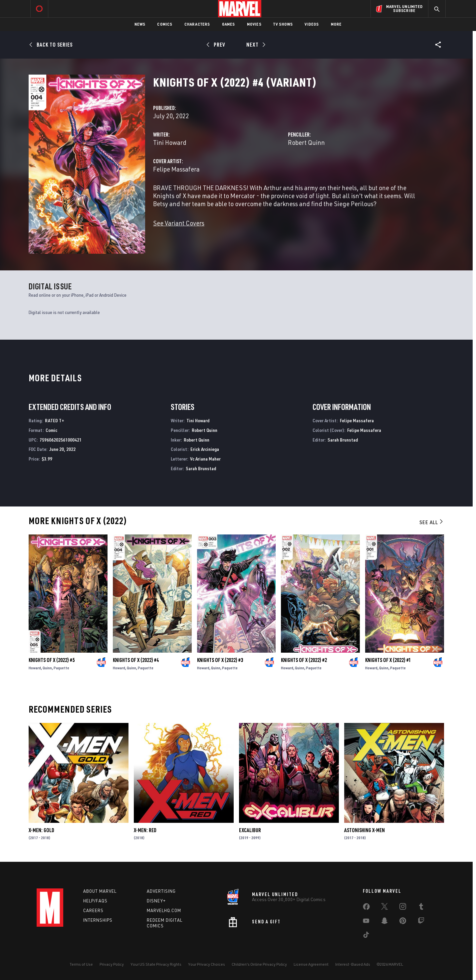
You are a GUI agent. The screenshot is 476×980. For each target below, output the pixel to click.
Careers (93, 910)
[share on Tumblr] (421, 908)
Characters (197, 24)
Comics (165, 24)
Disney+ (156, 901)
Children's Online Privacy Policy (259, 964)
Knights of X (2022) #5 (52, 660)
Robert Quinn (306, 142)
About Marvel (100, 891)
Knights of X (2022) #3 (220, 660)
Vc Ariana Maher (205, 459)
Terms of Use (81, 964)
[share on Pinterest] (403, 922)
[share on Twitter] (384, 908)
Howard (35, 668)
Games (229, 24)
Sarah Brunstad (201, 468)
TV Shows (283, 24)
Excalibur (250, 830)
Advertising (161, 891)
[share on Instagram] (403, 908)
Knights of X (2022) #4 (136, 660)
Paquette (61, 668)
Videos (312, 24)
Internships (98, 920)
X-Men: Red (145, 830)
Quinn (47, 668)
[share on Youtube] (366, 922)
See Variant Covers (179, 223)
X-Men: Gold (41, 830)
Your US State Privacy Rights (156, 964)
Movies (254, 24)
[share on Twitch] (421, 922)
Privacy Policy (112, 964)
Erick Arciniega (205, 449)
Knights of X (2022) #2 (304, 660)
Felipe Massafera (176, 169)
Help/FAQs (95, 901)
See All (432, 522)
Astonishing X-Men (364, 830)
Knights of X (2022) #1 (388, 660)
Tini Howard (170, 142)
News (140, 24)
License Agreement (311, 964)
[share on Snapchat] (384, 922)
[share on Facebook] (366, 908)
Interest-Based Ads (353, 964)
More (336, 24)
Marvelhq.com (164, 910)
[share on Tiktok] (366, 936)
